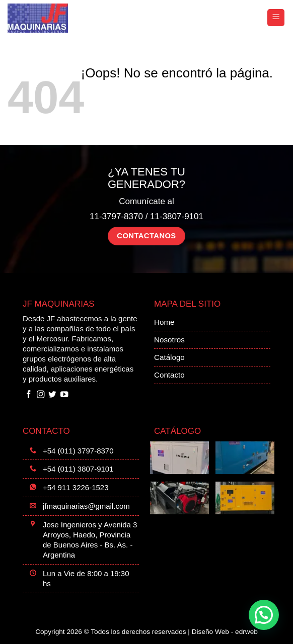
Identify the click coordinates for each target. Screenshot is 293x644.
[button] (276, 18)
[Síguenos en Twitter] (52, 395)
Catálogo (169, 357)
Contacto (169, 375)
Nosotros (169, 340)
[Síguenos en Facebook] (29, 395)
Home (164, 322)
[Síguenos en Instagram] (41, 395)
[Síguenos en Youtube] (64, 395)
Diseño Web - (225, 632)
